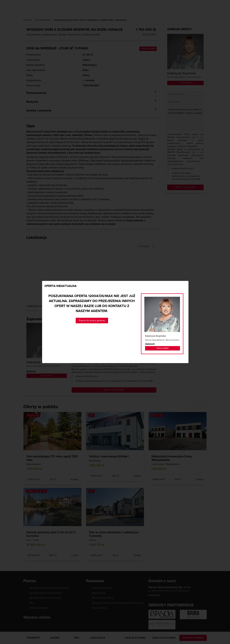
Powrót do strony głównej (92, 320)
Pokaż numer (163, 348)
